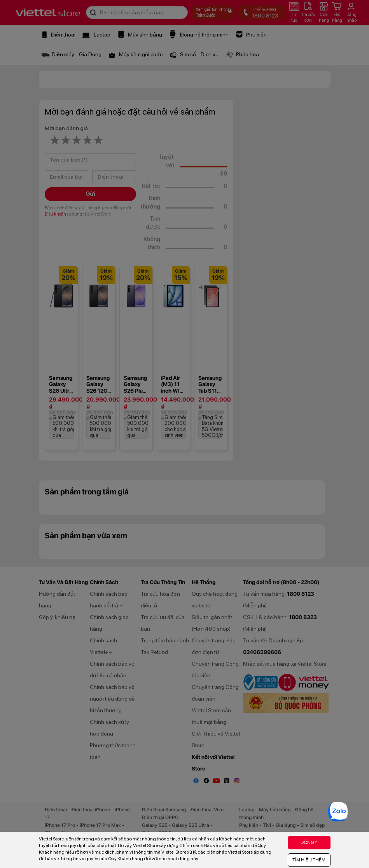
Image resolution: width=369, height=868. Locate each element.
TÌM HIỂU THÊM (309, 860)
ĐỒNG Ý (309, 842)
